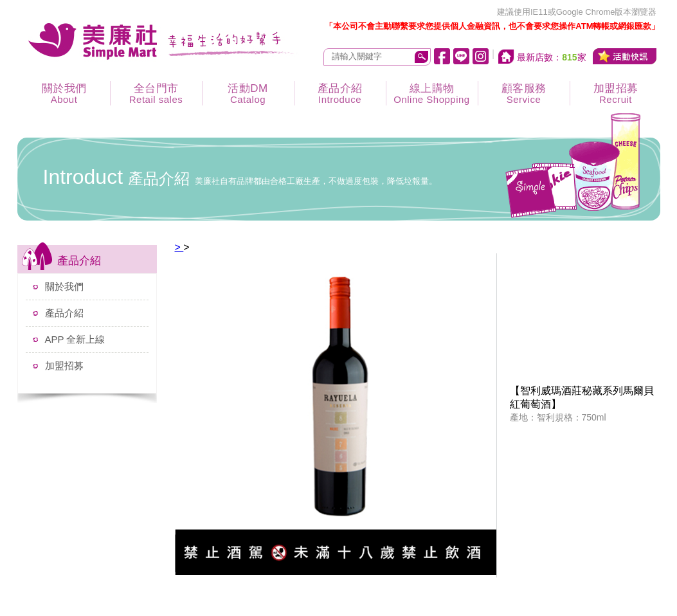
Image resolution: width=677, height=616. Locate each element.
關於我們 (64, 94)
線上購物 (432, 94)
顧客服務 (524, 94)
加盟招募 (616, 94)
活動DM (248, 94)
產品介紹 (340, 94)
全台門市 (156, 94)
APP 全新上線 (75, 339)
